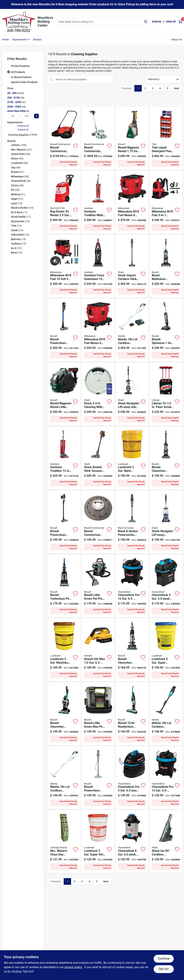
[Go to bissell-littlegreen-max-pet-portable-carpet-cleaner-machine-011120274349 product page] (98, 714)
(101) (22, 150)
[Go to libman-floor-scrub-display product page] (166, 394)
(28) (21, 181)
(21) (18, 194)
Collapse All (23, 126)
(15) (17, 230)
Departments (20, 39)
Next (177, 88)
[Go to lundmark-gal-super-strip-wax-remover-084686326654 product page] (98, 842)
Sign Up (171, 22)
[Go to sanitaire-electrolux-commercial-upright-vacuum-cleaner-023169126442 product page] (98, 202)
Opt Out (164, 969)
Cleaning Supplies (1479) (23, 135)
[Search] (146, 21)
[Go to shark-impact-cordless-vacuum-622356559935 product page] (132, 266)
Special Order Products (24, 82)
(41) (18, 172)
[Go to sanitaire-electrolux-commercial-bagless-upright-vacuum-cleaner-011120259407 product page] (98, 266)
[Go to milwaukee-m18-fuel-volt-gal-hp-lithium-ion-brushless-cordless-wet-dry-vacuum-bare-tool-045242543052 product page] (64, 266)
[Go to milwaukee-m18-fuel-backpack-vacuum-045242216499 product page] (166, 202)
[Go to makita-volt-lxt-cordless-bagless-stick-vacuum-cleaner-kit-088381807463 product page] (132, 330)
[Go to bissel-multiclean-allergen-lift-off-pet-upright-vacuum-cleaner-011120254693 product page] (166, 266)
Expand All (23, 130)
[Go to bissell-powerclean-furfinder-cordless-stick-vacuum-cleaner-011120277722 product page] (64, 330)
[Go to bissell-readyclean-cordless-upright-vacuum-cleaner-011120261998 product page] (132, 714)
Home (5, 39)
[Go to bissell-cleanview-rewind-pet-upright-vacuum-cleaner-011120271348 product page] (64, 714)
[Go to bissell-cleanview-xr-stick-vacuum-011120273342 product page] (64, 522)
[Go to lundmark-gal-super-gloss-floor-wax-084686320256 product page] (166, 650)
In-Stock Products (21, 77)
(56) (21, 154)
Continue (164, 959)
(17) (19, 212)
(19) (17, 203)
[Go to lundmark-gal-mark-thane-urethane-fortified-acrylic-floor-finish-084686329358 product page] (132, 458)
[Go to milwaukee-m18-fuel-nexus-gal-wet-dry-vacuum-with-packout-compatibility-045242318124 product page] (98, 330)
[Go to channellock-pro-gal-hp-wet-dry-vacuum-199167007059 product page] (132, 586)
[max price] (27, 116)
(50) (17, 159)
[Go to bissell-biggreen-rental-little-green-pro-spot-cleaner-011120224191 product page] (64, 394)
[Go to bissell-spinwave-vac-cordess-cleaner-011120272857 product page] (166, 330)
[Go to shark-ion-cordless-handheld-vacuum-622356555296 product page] (166, 842)
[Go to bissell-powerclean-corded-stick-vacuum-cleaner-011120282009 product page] (98, 778)
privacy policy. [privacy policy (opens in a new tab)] (74, 967)
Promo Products (20, 66)
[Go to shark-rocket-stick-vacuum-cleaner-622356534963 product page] (98, 458)
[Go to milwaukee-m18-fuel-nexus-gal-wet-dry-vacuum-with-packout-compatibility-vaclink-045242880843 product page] (132, 202)
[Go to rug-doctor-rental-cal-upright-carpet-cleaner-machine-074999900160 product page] (64, 202)
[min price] (13, 116)
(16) (20, 221)
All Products (18, 72)
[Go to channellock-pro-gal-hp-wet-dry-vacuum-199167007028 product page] (132, 778)
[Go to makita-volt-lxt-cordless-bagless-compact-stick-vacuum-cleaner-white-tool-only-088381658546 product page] (64, 778)
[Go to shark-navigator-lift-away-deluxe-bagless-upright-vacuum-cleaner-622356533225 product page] (166, 522)
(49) (16, 168)
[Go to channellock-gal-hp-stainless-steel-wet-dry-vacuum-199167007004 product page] (132, 842)
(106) (19, 145)
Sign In (157, 22)
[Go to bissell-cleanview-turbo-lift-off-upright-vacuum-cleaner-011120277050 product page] (166, 458)
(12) (17, 253)
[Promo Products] (9, 66)
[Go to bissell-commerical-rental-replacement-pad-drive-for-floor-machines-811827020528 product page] (98, 522)
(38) (20, 176)
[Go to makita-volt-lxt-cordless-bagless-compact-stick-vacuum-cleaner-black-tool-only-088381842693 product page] (166, 714)
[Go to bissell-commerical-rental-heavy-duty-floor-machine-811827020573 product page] (98, 138)
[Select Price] (36, 116)
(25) (17, 185)
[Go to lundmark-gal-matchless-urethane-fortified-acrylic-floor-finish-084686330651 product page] (64, 650)
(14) (18, 239)
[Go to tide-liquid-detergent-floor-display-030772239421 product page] (166, 138)
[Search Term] (103, 22)
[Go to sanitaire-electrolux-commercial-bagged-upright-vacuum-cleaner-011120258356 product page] (64, 458)
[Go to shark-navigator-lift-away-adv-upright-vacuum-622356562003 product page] (132, 394)
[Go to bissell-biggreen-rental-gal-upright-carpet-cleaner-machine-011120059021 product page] (132, 138)
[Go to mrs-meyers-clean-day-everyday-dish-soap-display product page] (64, 842)
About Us (177, 39)
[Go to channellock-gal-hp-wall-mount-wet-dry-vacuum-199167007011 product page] (166, 586)
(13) (19, 244)
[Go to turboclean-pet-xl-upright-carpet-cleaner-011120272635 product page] (64, 586)
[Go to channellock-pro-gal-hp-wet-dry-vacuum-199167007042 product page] (166, 778)
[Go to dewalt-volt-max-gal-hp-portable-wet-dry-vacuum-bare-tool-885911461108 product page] (98, 650)
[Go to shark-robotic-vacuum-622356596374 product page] (98, 394)
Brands (37, 39)
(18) (22, 208)
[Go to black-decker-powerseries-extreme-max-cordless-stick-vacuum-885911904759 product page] (132, 522)
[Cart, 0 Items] (180, 22)
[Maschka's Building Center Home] (18, 22)
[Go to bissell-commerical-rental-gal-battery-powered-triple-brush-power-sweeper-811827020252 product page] (64, 138)
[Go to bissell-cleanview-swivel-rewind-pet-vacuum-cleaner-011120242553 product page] (132, 650)
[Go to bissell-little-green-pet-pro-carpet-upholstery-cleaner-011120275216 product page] (98, 586)
